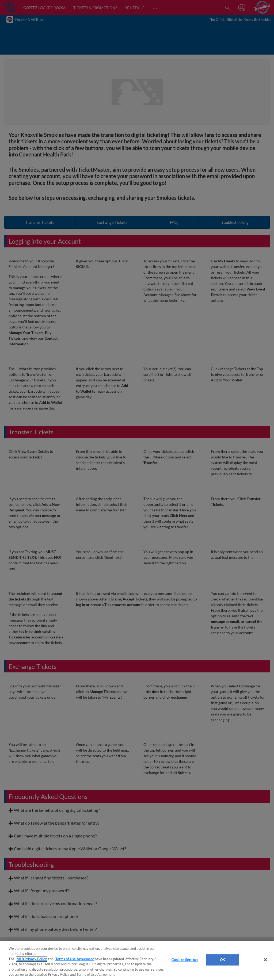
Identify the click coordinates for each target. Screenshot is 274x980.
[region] (137, 960)
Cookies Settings (185, 960)
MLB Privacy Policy (32, 959)
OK (222, 960)
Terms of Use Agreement (75, 959)
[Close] (265, 960)
